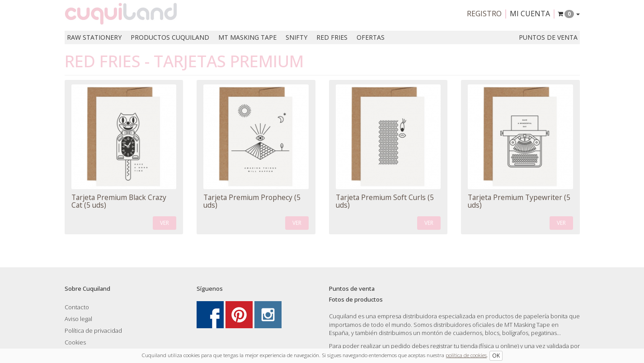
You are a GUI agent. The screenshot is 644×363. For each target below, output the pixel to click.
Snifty (296, 37)
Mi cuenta (530, 14)
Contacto (77, 307)
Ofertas (371, 37)
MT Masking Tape (247, 37)
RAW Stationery (94, 37)
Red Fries (332, 37)
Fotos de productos (356, 299)
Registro (484, 14)
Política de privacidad (93, 330)
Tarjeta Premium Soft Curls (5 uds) (385, 201)
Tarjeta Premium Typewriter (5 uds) (519, 201)
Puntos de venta (548, 37)
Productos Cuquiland (170, 37)
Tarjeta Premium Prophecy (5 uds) (252, 201)
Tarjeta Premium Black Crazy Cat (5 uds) (119, 201)
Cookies (75, 342)
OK (496, 356)
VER (165, 223)
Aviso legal (78, 319)
